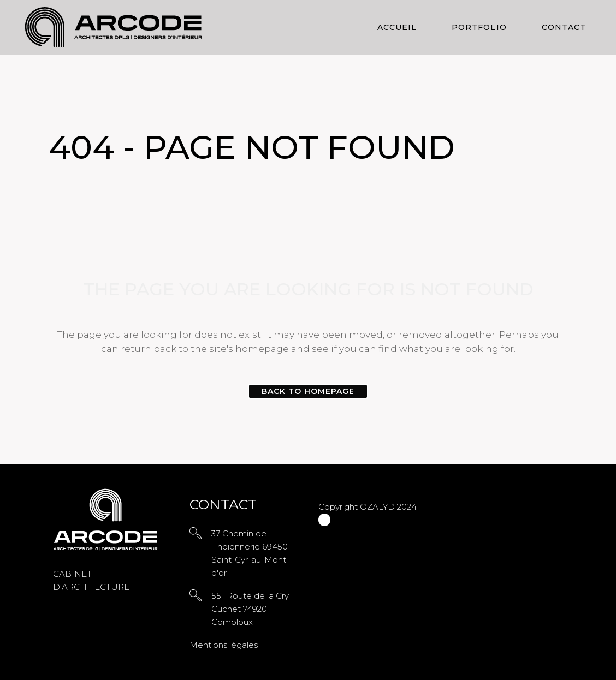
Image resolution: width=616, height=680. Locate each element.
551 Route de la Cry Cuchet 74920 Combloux (250, 609)
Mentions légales (224, 645)
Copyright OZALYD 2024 (368, 507)
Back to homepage (308, 391)
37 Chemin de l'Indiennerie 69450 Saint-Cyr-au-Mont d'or (250, 553)
